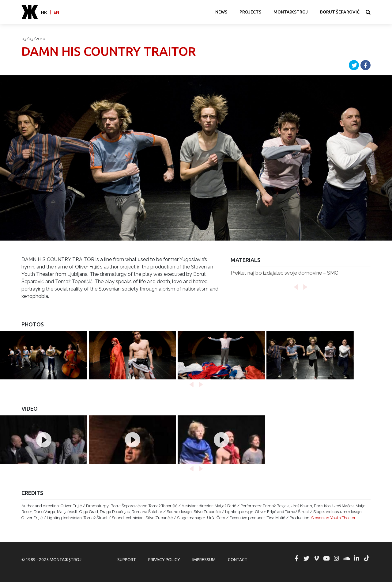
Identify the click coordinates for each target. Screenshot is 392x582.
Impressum (204, 560)
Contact (238, 560)
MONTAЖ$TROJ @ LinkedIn (356, 558)
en (56, 12)
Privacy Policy (164, 560)
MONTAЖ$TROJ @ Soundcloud (347, 558)
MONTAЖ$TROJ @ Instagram (337, 558)
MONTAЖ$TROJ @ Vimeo (316, 558)
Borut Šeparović (340, 12)
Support (127, 560)
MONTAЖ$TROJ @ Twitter (306, 558)
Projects (250, 12)
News (221, 12)
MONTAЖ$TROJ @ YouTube (326, 558)
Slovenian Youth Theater (333, 518)
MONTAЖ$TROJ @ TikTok (367, 558)
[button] (296, 287)
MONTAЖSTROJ (291, 12)
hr (44, 12)
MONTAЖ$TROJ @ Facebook (296, 558)
